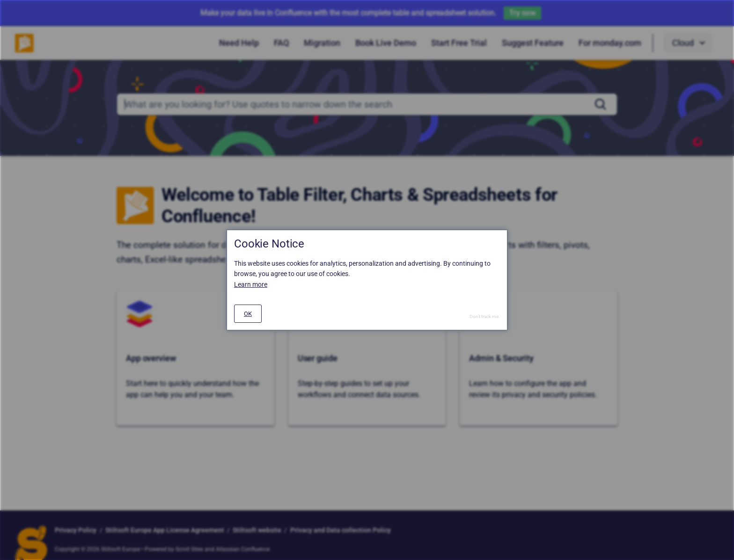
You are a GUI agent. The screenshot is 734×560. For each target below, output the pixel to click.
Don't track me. (485, 316)
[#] (248, 314)
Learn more (251, 284)
